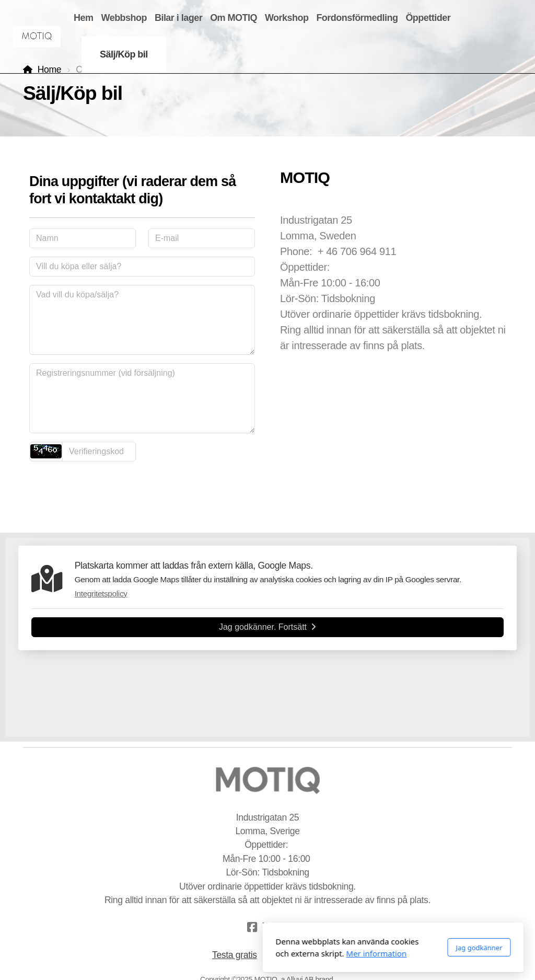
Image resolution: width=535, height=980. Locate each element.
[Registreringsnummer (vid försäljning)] (142, 398)
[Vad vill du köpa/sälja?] (142, 320)
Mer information (251, 953)
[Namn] (83, 238)
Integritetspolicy (101, 593)
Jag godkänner (353, 948)
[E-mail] (202, 238)
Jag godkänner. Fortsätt (267, 627)
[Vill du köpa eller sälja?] (142, 267)
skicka (142, 488)
